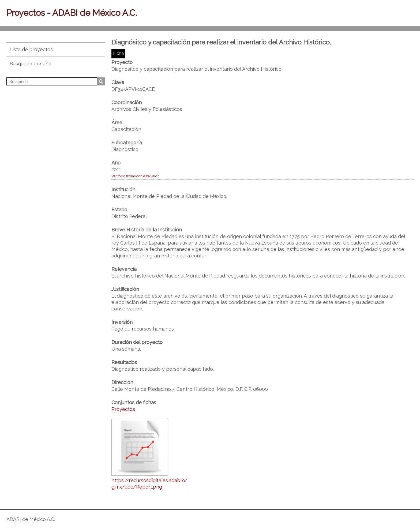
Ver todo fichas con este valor (135, 176)
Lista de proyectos (31, 49)
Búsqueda (101, 81)
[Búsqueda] (56, 81)
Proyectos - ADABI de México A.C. (72, 13)
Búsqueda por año (31, 64)
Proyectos (123, 409)
